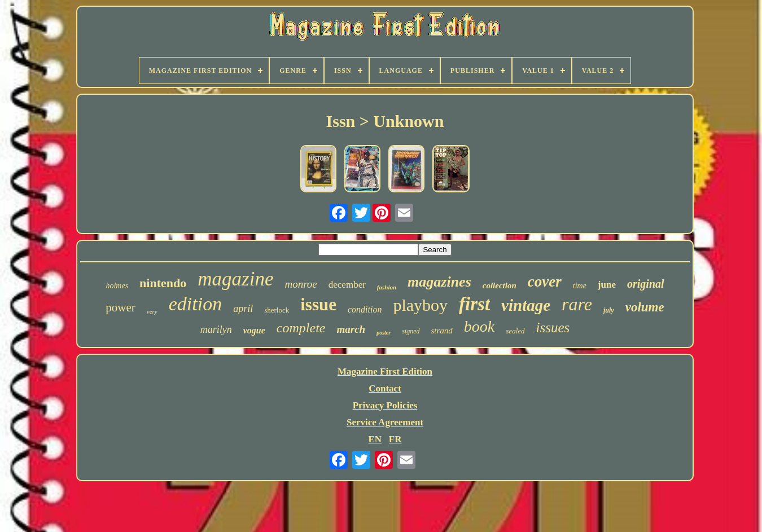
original (646, 284)
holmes (117, 286)
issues (553, 327)
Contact (385, 388)
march (351, 329)
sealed (515, 331)
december (347, 285)
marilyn (216, 329)
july (609, 310)
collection (500, 285)
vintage (526, 305)
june (607, 285)
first (474, 304)
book (479, 326)
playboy (420, 305)
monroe (301, 284)
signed (411, 331)
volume (645, 307)
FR (395, 439)
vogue (254, 330)
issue (318, 304)
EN (375, 439)
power (120, 307)
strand (442, 331)
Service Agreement (385, 422)
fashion (387, 287)
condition (365, 309)
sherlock (277, 310)
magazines (439, 282)
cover (545, 282)
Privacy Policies (385, 405)
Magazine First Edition (385, 371)
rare (577, 304)
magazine (235, 279)
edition (195, 304)
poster (384, 333)
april (243, 309)
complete (301, 328)
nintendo (163, 283)
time (580, 286)
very (152, 311)
